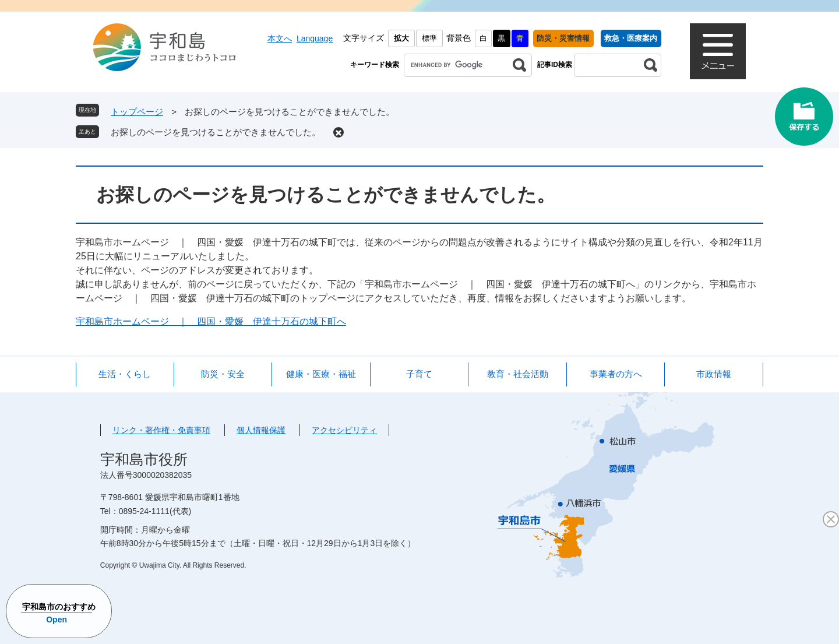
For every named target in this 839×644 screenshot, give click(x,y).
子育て (419, 374)
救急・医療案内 (631, 38)
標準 (429, 38)
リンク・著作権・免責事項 (161, 430)
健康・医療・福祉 (321, 374)
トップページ (137, 112)
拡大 (401, 38)
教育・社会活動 (518, 374)
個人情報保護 (261, 430)
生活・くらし (125, 374)
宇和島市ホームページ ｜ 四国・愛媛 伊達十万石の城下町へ (211, 321)
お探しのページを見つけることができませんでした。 (216, 132)
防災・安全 (223, 374)
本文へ (280, 38)
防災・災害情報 (563, 38)
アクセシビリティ (344, 430)
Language (315, 38)
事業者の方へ (616, 374)
